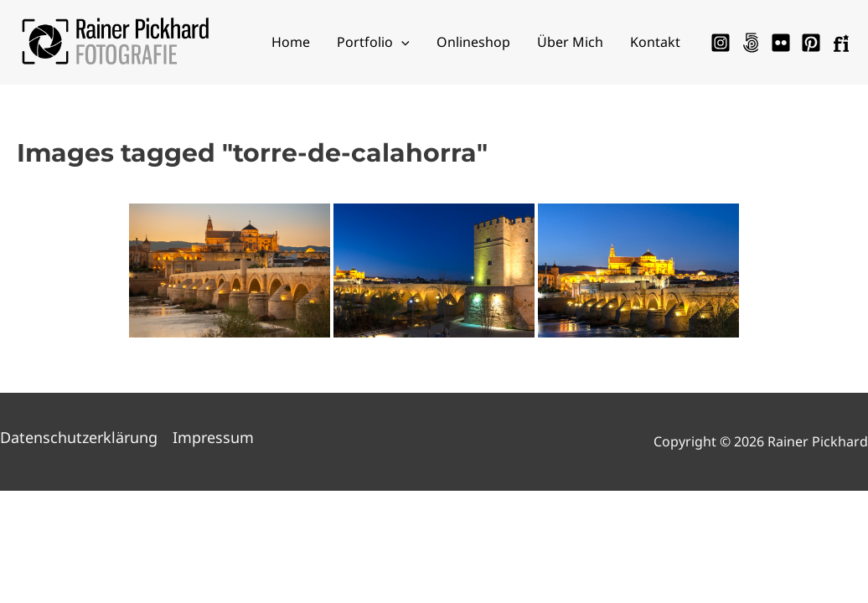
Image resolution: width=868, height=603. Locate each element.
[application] (401, 42)
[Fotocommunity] (841, 43)
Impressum (213, 437)
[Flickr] (781, 43)
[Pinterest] (811, 43)
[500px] (751, 43)
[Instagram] (721, 43)
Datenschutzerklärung (79, 437)
